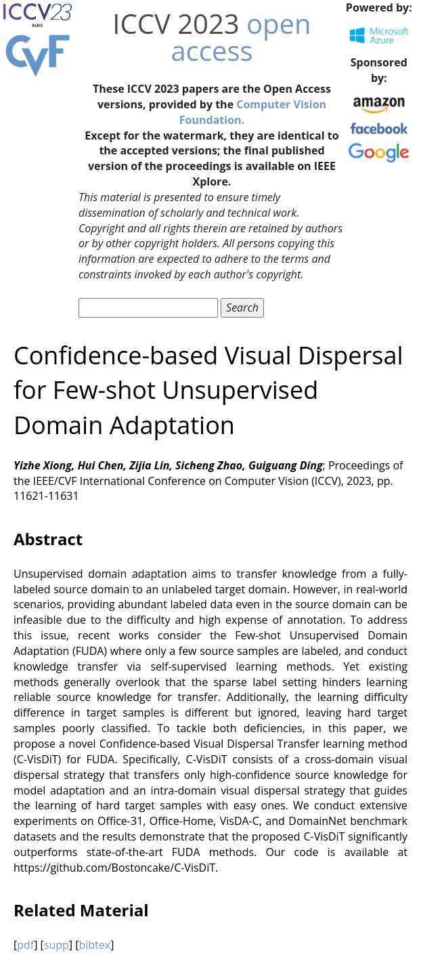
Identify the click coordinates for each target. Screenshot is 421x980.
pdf (25, 945)
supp (57, 945)
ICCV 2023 (176, 23)
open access (241, 37)
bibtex (94, 945)
